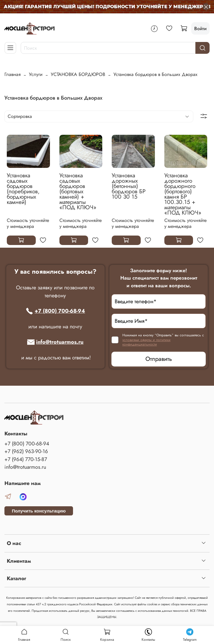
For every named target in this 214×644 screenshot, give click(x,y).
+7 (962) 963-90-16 (26, 451)
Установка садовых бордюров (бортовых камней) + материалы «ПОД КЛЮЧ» (78, 191)
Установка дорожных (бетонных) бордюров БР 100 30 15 (129, 186)
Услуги (36, 74)
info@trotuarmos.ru (55, 342)
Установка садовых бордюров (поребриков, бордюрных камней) (23, 189)
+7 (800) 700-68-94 (55, 311)
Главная (13, 74)
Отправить (159, 359)
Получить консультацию (39, 511)
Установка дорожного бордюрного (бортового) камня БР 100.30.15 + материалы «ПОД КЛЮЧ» (183, 194)
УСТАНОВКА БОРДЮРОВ (78, 74)
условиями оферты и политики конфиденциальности (146, 342)
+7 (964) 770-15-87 (26, 459)
